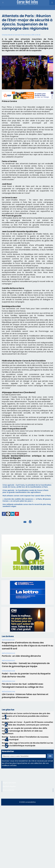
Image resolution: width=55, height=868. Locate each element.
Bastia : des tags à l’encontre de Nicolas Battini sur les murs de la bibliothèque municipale (27, 744)
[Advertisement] (27, 835)
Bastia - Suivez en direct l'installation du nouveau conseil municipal (25, 738)
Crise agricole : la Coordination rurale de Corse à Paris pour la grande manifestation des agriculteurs (25, 491)
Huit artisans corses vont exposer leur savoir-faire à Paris (27, 496)
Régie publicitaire (9, 783)
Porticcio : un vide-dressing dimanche (21, 656)
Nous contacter (9, 790)
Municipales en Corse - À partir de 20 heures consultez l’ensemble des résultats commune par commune (27, 723)
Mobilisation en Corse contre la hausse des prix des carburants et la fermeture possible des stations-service (26, 716)
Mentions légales (9, 786)
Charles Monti (7, 35)
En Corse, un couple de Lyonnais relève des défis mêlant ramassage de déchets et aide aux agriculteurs (25, 731)
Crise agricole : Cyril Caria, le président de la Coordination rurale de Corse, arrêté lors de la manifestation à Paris (27, 486)
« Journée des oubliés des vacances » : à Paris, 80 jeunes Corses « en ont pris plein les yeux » (27, 500)
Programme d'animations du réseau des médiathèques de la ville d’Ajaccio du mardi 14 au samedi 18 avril (27, 646)
